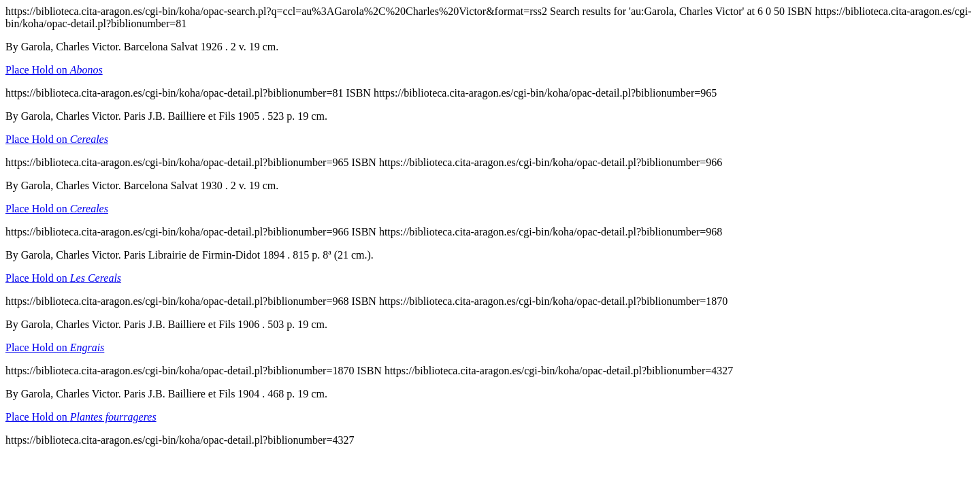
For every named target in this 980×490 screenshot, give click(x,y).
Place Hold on (54, 70)
